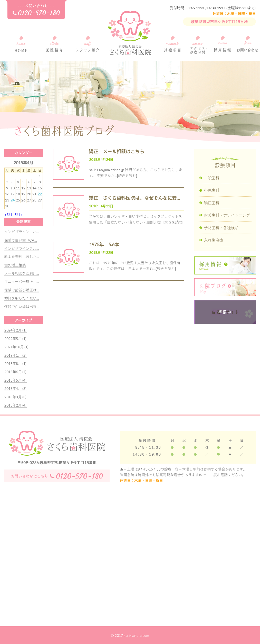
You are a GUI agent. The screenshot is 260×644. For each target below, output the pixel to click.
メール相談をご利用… (22, 273)
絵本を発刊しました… (22, 257)
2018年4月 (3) (16, 388)
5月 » (19, 214)
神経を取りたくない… (22, 298)
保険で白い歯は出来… (22, 307)
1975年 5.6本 (104, 244)
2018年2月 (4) (16, 405)
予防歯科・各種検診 (221, 228)
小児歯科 (212, 190)
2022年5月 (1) (16, 339)
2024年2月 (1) (16, 330)
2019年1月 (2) (16, 355)
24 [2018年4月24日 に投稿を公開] (13, 200)
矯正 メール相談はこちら (117, 151)
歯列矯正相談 (15, 265)
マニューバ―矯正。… (22, 282)
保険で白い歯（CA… (21, 240)
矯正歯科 (212, 203)
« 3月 (8, 214)
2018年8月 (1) (16, 364)
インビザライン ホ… (22, 232)
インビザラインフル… (22, 248)
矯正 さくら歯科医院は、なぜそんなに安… (135, 198)
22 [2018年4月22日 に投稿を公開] (40, 194)
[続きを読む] (127, 176)
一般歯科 (212, 178)
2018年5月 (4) (16, 380)
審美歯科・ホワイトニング (227, 215)
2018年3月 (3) (16, 397)
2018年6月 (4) (16, 372)
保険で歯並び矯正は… (22, 290)
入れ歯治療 (214, 240)
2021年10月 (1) (17, 347)
